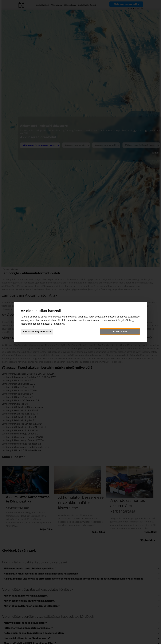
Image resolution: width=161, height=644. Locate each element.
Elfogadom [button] (120, 332)
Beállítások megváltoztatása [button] (37, 332)
